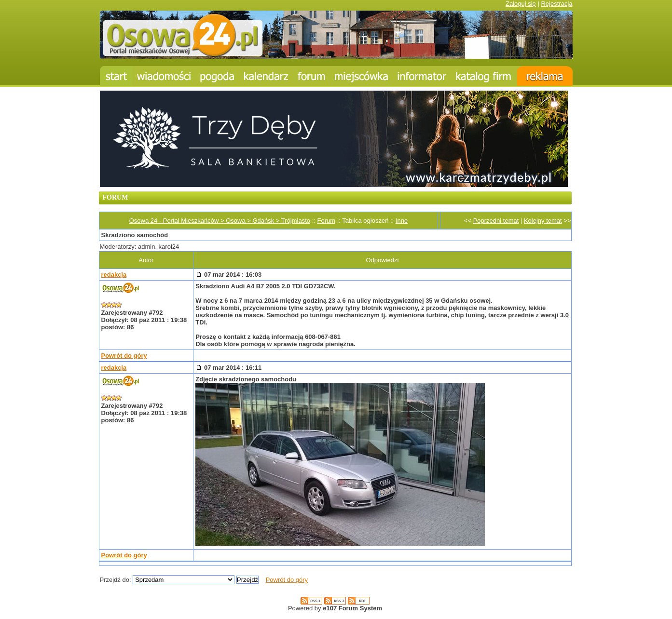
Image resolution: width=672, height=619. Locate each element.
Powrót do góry (124, 356)
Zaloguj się (521, 4)
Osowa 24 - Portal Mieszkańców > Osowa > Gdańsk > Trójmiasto (220, 221)
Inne (402, 221)
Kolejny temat (543, 221)
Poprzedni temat (496, 221)
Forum (327, 221)
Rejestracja (556, 4)
